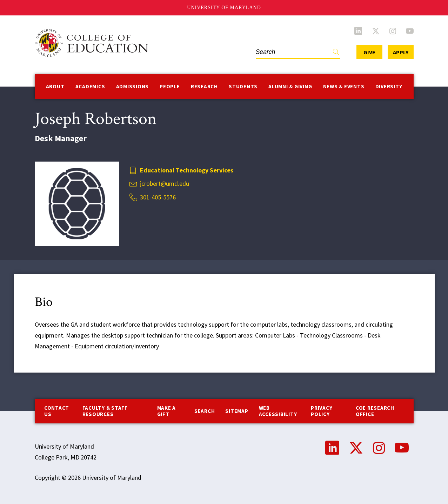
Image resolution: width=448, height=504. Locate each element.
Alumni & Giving (290, 86)
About (55, 86)
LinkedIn (358, 31)
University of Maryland (224, 8)
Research (204, 86)
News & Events (344, 86)
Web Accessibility (278, 411)
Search (205, 411)
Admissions (133, 86)
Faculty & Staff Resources (105, 411)
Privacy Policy (322, 411)
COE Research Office (375, 411)
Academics (90, 86)
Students (243, 86)
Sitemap (237, 411)
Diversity (389, 86)
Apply (401, 52)
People (170, 86)
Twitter (376, 31)
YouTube (410, 31)
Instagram (393, 31)
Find (336, 53)
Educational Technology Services (187, 170)
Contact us (57, 411)
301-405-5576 (158, 197)
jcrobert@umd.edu (165, 183)
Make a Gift (167, 411)
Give (369, 52)
